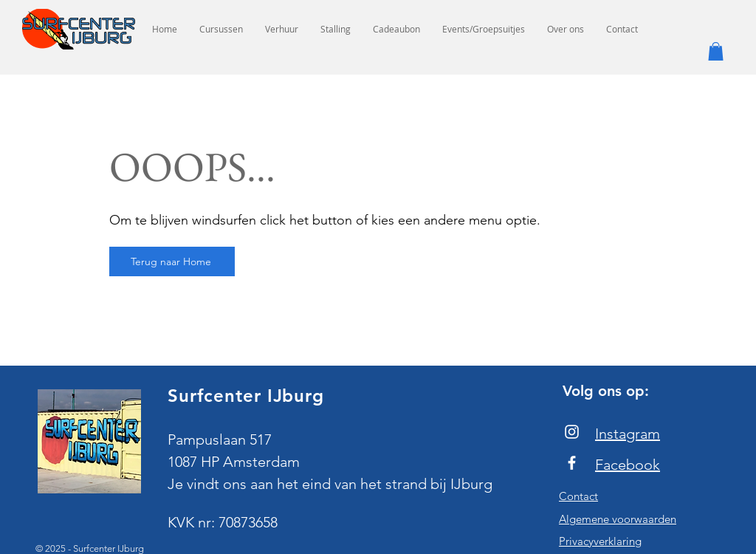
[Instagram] (572, 432)
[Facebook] (572, 463)
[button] (716, 51)
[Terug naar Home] (172, 261)
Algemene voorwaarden (618, 519)
